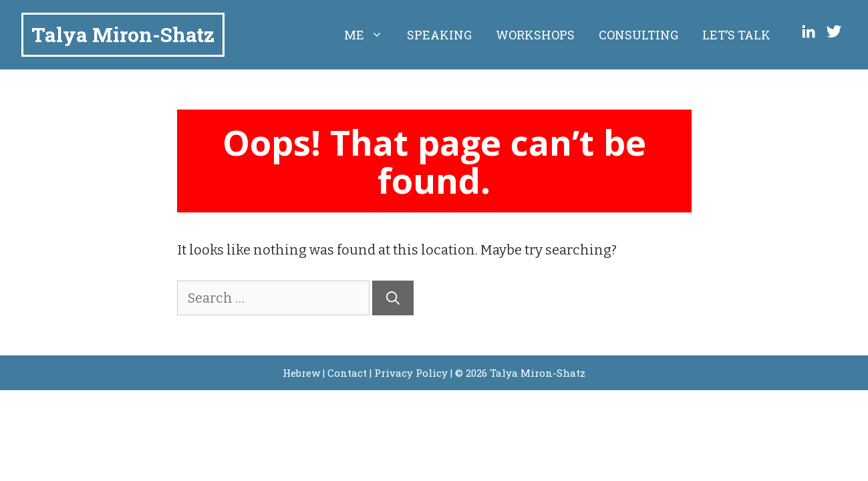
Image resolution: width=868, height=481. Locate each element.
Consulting (638, 35)
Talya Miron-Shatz (123, 34)
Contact (347, 373)
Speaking (439, 35)
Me (370, 35)
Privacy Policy (411, 373)
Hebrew (301, 373)
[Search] (393, 298)
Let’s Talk (736, 35)
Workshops (535, 35)
